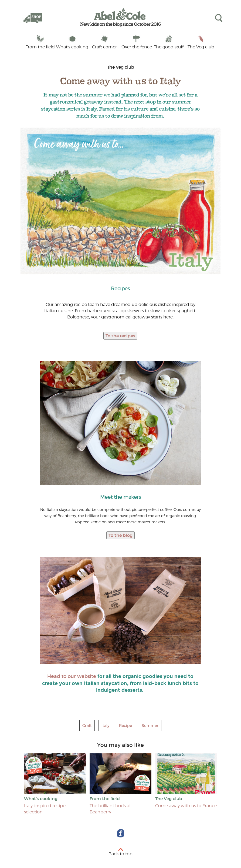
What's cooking (72, 47)
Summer (150, 726)
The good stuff (169, 47)
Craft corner (104, 47)
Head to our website (72, 676)
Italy (105, 726)
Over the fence (137, 47)
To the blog (120, 535)
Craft (87, 726)
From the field (40, 47)
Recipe (125, 726)
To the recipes (120, 336)
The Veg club (201, 47)
